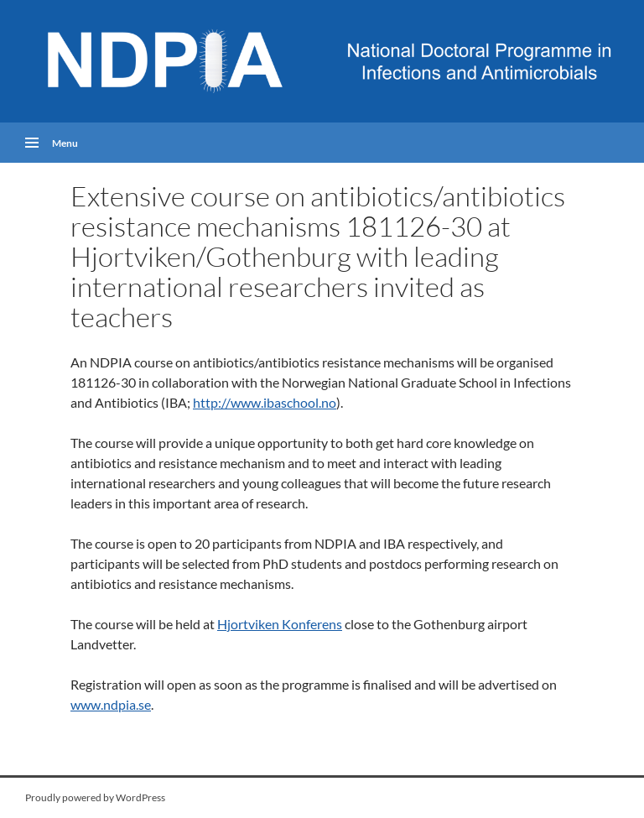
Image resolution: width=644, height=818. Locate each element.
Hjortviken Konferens (280, 624)
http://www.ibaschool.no (265, 402)
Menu (65, 142)
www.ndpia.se (111, 704)
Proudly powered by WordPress (95, 797)
